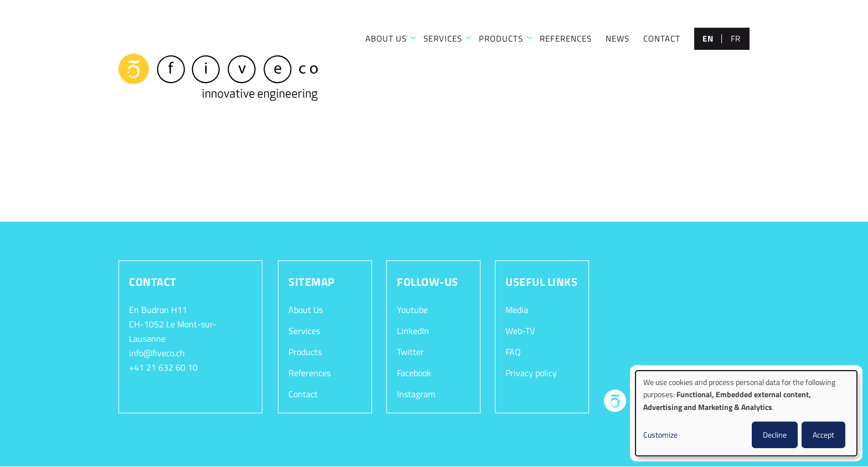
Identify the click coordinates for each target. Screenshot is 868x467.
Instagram (416, 394)
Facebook (414, 373)
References (309, 373)
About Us (306, 310)
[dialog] (746, 413)
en (708, 39)
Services (304, 331)
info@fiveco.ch (157, 353)
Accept (823, 435)
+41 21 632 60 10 (163, 367)
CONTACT (662, 39)
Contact (303, 394)
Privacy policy (531, 373)
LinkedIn (413, 331)
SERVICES (443, 39)
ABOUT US (386, 39)
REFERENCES (566, 39)
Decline (775, 435)
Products (305, 352)
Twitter (410, 352)
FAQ (513, 352)
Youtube (412, 310)
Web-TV (520, 331)
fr (736, 39)
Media (517, 310)
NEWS (618, 39)
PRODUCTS (501, 39)
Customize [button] (660, 435)
